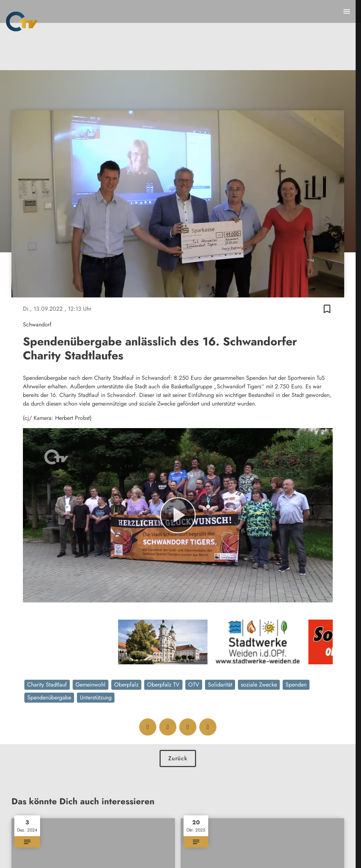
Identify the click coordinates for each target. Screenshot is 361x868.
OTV (194, 685)
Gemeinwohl (91, 685)
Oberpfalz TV (163, 685)
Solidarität (220, 685)
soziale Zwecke (259, 685)
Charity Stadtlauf (47, 685)
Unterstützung (96, 697)
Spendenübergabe (49, 697)
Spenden (296, 685)
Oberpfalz (126, 685)
